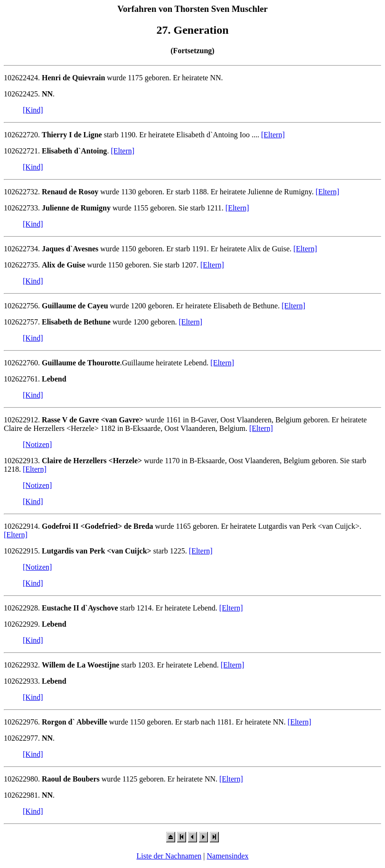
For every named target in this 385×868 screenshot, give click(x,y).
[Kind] (33, 110)
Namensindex (228, 856)
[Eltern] (273, 135)
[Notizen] (37, 444)
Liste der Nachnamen (169, 856)
